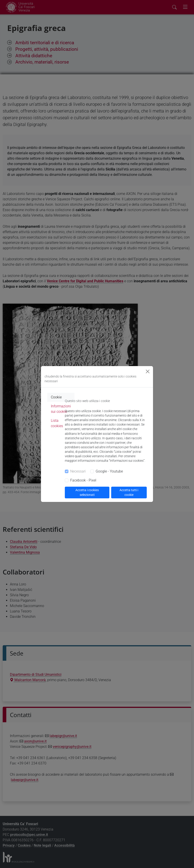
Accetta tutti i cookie (129, 492)
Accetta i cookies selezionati (87, 492)
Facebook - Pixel (83, 480)
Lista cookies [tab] (57, 423)
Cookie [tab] (56, 397)
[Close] (148, 371)
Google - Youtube (109, 471)
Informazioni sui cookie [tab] (61, 409)
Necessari (78, 471)
